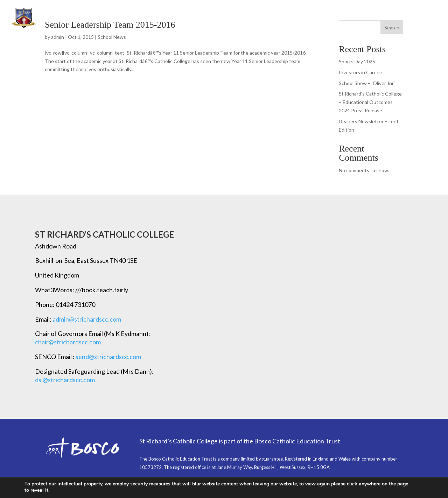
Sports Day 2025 (357, 61)
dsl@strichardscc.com (65, 380)
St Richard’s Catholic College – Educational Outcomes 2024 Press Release (370, 102)
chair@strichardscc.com (68, 342)
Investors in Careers (361, 72)
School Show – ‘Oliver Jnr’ (367, 83)
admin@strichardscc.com (87, 319)
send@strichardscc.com (108, 357)
